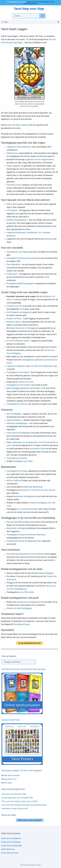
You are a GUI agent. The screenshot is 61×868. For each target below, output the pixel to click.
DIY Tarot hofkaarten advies (18, 341)
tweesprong (50, 239)
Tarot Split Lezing (14, 185)
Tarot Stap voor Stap (29, 9)
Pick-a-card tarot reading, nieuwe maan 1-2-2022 (19, 801)
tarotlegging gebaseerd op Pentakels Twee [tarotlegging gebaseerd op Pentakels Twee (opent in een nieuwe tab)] (28, 388)
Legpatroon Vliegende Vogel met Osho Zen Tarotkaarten (30, 366)
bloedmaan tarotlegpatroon (25, 496)
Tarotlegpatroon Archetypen (18, 372)
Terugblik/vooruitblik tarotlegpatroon (21, 284)
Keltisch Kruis (12, 153)
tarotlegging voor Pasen (23, 461)
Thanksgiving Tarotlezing (17, 458)
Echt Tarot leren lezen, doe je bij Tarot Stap (19, 669)
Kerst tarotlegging (14, 414)
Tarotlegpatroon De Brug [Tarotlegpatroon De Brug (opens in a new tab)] (17, 404)
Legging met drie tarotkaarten (19, 147)
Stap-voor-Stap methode (17, 125)
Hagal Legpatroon (14, 166)
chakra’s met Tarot (26, 382)
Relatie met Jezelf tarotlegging (19, 608)
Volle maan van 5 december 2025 (14, 794)
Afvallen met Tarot (14, 319)
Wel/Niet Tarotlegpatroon (17, 220)
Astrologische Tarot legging (18, 252)
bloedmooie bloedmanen (33, 487)
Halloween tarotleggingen (17, 423)
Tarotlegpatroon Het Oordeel (18, 385)
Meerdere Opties (13, 322)
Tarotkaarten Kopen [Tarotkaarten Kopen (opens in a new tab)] (22, 624)
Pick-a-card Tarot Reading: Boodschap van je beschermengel (24, 805)
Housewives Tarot (9, 779)
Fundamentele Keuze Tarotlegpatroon (22, 541)
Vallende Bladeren (14, 420)
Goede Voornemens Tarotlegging (23, 328)
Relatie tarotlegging (46, 573)
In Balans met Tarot (15, 306)
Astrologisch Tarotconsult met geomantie (23, 258)
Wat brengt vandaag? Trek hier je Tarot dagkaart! (22, 771)
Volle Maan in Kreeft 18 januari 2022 (15, 809)
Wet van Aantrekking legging (18, 522)
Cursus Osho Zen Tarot (10, 853)
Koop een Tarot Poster (11, 720)
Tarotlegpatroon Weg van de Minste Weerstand (26, 535)
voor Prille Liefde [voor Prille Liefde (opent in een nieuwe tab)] (27, 592)
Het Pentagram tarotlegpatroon (19, 312)
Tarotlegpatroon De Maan (17, 471)
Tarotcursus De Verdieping (11, 842)
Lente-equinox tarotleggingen (19, 433)
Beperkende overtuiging (16, 528)
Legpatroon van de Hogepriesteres (39, 159)
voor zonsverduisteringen (28, 509)
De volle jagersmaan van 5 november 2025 (17, 798)
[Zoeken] (43, 16)
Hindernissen (12, 274)
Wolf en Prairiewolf (14, 481)
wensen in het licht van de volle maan (38, 490)
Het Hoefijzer (12, 210)
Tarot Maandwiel (13, 264)
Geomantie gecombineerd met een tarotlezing (25, 554)
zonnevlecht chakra (38, 449)
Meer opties (7, 783)
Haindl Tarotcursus (8, 849)
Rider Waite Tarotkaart (11, 775)
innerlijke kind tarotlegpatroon (29, 602)
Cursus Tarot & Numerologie (11, 846)
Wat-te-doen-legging (15, 204)
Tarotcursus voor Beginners (11, 838)
